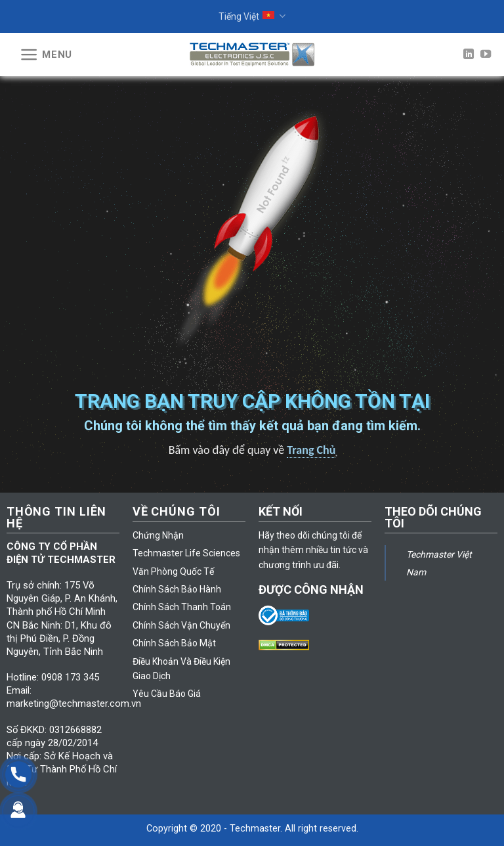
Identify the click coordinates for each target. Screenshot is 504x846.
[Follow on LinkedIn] (469, 55)
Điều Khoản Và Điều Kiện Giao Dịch (181, 669)
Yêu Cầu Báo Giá (167, 694)
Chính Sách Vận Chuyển (181, 625)
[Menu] (46, 55)
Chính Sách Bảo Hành (177, 589)
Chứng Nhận (158, 535)
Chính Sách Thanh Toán (182, 607)
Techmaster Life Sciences (186, 553)
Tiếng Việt (252, 16)
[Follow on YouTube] (486, 55)
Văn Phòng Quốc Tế (173, 571)
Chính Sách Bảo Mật (174, 643)
